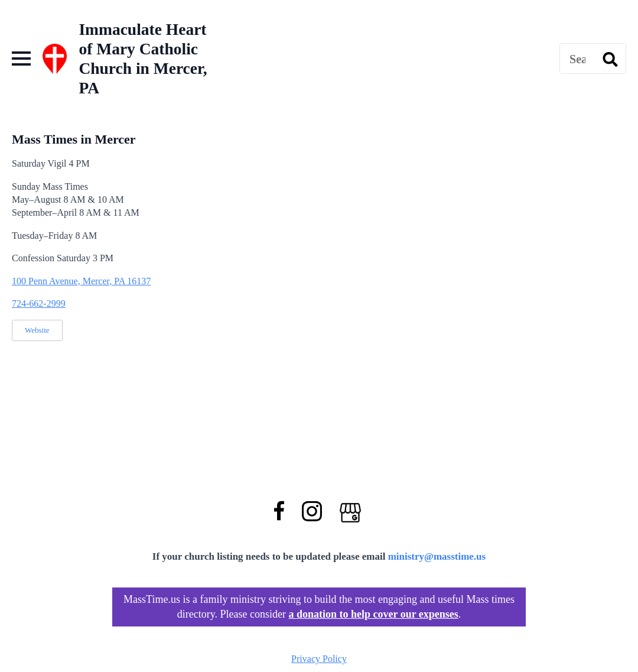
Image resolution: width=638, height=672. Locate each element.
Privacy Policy (319, 659)
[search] (610, 59)
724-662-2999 (39, 303)
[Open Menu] (21, 59)
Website (37, 330)
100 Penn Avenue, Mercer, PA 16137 (81, 281)
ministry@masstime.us (437, 556)
